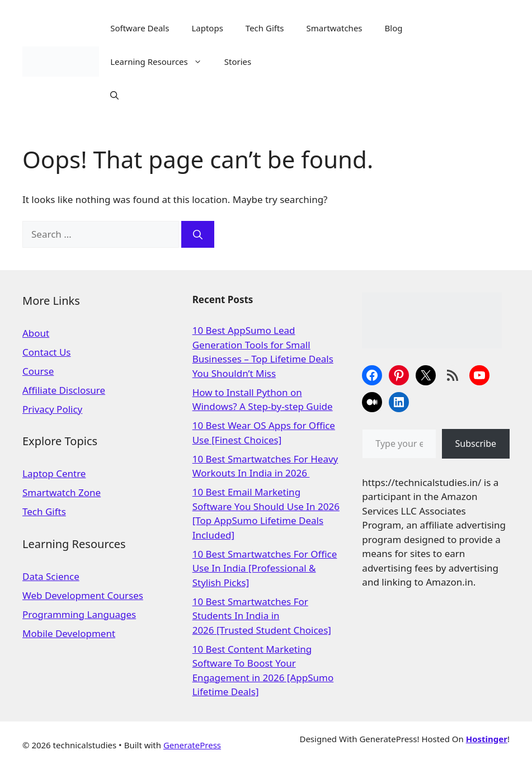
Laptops (207, 28)
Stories (238, 62)
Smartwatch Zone (62, 492)
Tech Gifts (265, 28)
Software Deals (140, 28)
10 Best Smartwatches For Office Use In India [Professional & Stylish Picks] (265, 568)
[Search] (198, 234)
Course (38, 371)
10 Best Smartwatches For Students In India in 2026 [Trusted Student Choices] (262, 616)
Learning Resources (162, 62)
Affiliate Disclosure (64, 390)
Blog (394, 28)
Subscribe (476, 444)
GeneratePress (192, 745)
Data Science (51, 576)
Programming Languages (79, 614)
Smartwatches (335, 28)
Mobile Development (69, 633)
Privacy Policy (52, 409)
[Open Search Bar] (114, 95)
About (36, 333)
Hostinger (487, 739)
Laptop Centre (54, 473)
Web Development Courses (83, 595)
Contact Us (47, 352)
